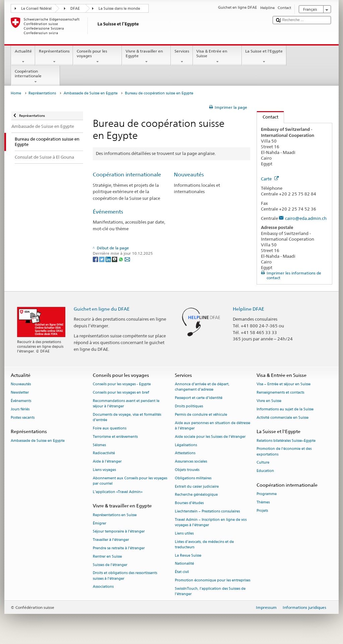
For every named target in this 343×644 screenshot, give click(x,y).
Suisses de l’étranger (110, 565)
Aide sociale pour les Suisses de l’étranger (210, 437)
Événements (108, 212)
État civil (182, 572)
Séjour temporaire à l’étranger (119, 532)
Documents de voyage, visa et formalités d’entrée (127, 417)
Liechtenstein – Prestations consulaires (207, 511)
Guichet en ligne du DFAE (102, 309)
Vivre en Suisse (269, 401)
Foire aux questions (110, 428)
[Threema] (115, 259)
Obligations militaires (193, 478)
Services (182, 57)
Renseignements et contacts (280, 392)
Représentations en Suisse (115, 515)
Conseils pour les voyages (97, 57)
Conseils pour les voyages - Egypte (122, 384)
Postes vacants (23, 418)
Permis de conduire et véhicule (201, 415)
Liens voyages (104, 470)
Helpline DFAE (249, 309)
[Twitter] (102, 259)
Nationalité (184, 564)
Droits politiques (189, 406)
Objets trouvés (187, 470)
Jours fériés (20, 409)
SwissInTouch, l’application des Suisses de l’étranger (210, 591)
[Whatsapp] (121, 259)
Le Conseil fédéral (36, 9)
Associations (103, 587)
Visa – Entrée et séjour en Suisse (284, 384)
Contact (268, 117)
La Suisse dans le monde (119, 9)
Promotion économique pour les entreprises (213, 580)
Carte (270, 179)
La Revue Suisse (188, 555)
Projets (262, 511)
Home (16, 93)
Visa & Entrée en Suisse (217, 57)
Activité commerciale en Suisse (283, 418)
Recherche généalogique (196, 495)
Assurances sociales (191, 462)
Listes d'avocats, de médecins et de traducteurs (204, 544)
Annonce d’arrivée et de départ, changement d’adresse (202, 387)
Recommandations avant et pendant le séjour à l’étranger (126, 404)
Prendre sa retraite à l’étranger (119, 548)
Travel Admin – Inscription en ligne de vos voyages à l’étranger (211, 522)
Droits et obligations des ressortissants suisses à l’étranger (125, 576)
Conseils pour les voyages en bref (121, 392)
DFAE (75, 9)
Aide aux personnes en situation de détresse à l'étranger (213, 426)
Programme (267, 494)
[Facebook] (96, 259)
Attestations (185, 453)
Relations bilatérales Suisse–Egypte (286, 441)
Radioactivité (104, 453)
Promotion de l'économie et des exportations (284, 452)
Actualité (23, 57)
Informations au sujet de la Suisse (285, 409)
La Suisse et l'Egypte (264, 57)
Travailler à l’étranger (111, 540)
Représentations (54, 57)
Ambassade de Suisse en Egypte (91, 93)
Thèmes (263, 502)
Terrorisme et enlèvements (115, 437)
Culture (263, 463)
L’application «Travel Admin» (118, 492)
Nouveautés (189, 175)
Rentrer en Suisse (107, 556)
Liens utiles (184, 533)
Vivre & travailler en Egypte (146, 57)
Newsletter (20, 392)
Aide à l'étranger (107, 462)
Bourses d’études (189, 503)
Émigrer (99, 523)
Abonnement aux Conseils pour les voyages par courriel (130, 481)
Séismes (99, 445)
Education (265, 471)
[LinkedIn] (109, 259)
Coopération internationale (36, 77)
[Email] (127, 259)
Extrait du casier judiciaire (197, 487)
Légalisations (186, 445)
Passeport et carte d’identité (199, 398)
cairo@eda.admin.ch (306, 218)
